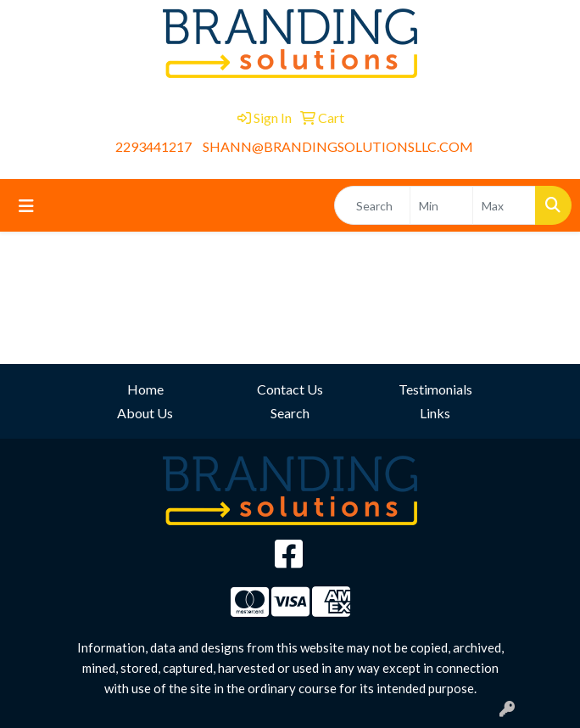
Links (435, 413)
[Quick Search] (372, 205)
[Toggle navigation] (26, 206)
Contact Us (290, 389)
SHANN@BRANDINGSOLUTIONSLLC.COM (338, 146)
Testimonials (435, 389)
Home (145, 389)
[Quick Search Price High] (504, 205)
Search (290, 413)
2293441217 (153, 146)
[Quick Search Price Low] (441, 205)
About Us (145, 413)
